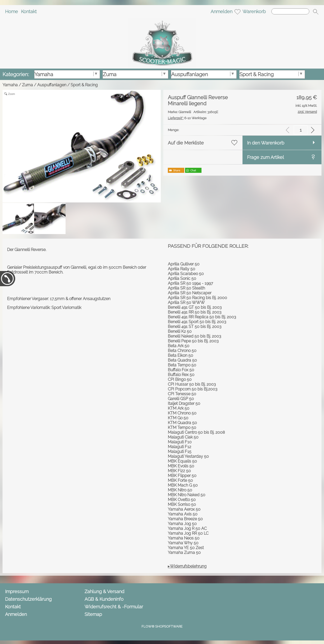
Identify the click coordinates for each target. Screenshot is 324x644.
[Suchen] (290, 11)
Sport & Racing (84, 85)
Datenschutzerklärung (28, 599)
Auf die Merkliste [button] (186, 143)
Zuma (27, 85)
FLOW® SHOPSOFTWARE (162, 626)
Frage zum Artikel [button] (266, 157)
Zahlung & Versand (104, 591)
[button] (316, 12)
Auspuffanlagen (52, 85)
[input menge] (301, 130)
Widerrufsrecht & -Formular (114, 607)
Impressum (17, 591)
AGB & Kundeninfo (104, 599)
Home (12, 12)
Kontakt (29, 12)
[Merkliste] (237, 12)
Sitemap (93, 614)
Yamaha (10, 85)
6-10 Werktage (187, 118)
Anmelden (221, 12)
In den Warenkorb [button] (266, 143)
